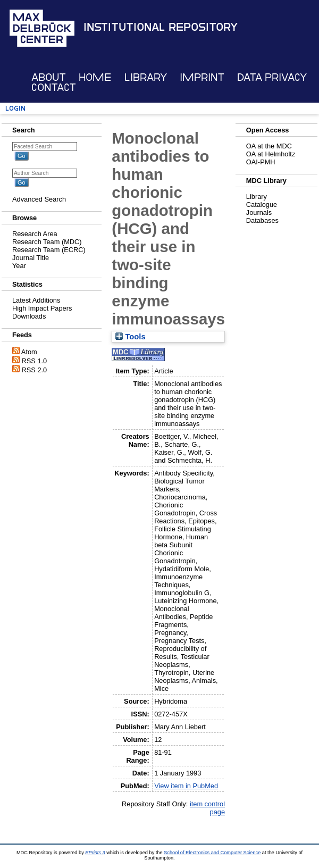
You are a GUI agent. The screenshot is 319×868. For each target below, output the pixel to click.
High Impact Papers (42, 308)
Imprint (202, 77)
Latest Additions (36, 300)
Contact (54, 87)
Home (95, 77)
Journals (259, 212)
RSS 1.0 (35, 361)
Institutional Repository (161, 27)
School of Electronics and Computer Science (212, 853)
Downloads (29, 316)
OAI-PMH (261, 162)
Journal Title (31, 258)
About (49, 77)
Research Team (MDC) (47, 242)
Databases (262, 220)
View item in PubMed (186, 786)
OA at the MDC (269, 146)
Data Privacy (272, 77)
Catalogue (262, 205)
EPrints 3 (95, 853)
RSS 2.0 (35, 370)
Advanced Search (39, 199)
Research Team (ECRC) (49, 250)
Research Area (35, 234)
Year (19, 266)
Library (146, 77)
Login (15, 108)
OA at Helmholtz (271, 154)
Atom (29, 352)
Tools (130, 337)
